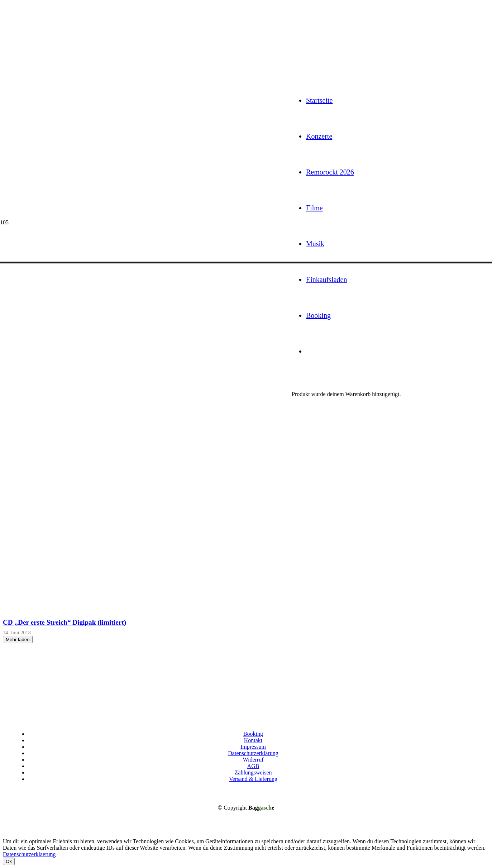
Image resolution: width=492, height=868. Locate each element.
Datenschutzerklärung (253, 753)
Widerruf (253, 760)
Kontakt (253, 740)
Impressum (253, 747)
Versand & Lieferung (253, 779)
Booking (253, 734)
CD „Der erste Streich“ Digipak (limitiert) (65, 622)
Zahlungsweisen (253, 772)
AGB (253, 766)
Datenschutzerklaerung (29, 854)
